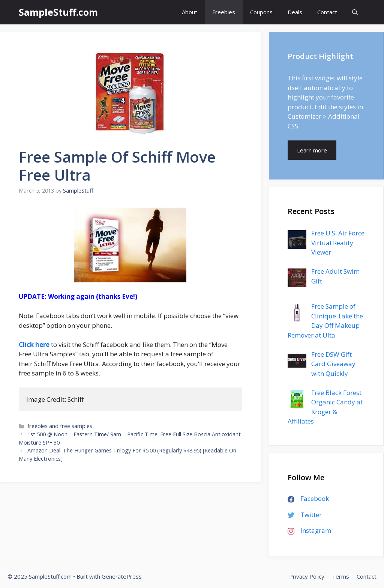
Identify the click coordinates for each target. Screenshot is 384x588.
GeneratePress (122, 576)
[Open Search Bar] (355, 12)
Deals (295, 12)
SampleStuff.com (58, 12)
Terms (340, 576)
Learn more (312, 150)
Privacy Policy (307, 576)
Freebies (224, 12)
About (190, 12)
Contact (327, 12)
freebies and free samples (60, 426)
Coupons (261, 12)
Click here (34, 345)
